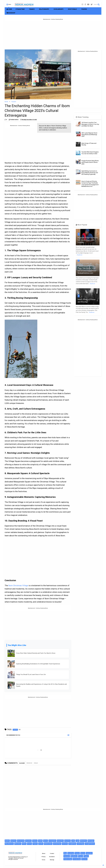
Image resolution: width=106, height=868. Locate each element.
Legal (77, 841)
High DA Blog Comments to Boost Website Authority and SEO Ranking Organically (90, 173)
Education (28, 841)
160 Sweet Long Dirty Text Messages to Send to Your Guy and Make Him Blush (90, 124)
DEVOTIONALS (72, 9)
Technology (81, 844)
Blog (65, 853)
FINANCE (32, 9)
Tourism (14, 102)
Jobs (73, 841)
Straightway (72, 844)
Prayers (35, 844)
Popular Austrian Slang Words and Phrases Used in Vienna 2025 (90, 162)
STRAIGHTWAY (20, 9)
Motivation (18, 844)
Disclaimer (52, 857)
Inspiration (60, 841)
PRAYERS (84, 9)
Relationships (48, 844)
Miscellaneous (9, 844)
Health (40, 841)
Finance (35, 841)
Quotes (41, 844)
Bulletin (7, 841)
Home (6, 102)
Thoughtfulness (90, 844)
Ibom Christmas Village (18, 586)
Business (13, 841)
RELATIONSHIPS (44, 9)
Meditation (83, 841)
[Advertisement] (53, 34)
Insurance (68, 841)
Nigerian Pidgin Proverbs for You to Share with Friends (88, 240)
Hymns (46, 841)
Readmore (80, 255)
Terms (44, 860)
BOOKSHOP (11, 13)
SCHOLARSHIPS (59, 9)
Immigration (52, 841)
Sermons (65, 844)
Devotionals (21, 841)
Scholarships (57, 844)
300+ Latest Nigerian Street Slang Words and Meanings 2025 (89, 135)
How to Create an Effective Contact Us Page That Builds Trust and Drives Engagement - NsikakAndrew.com (88, 268)
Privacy (44, 857)
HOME (9, 9)
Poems (29, 844)
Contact (52, 853)
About (44, 853)
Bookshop (71, 853)
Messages (91, 841)
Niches (24, 844)
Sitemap (52, 860)
